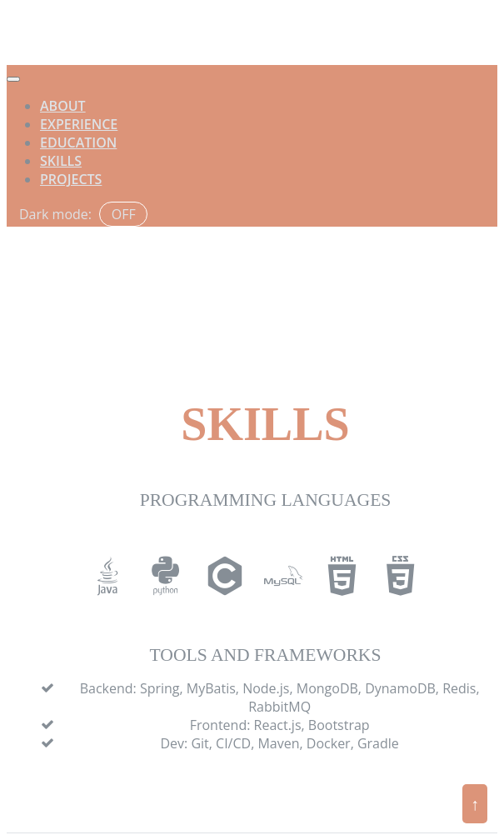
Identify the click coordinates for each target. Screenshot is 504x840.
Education (78, 142)
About (63, 106)
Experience (79, 124)
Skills (61, 161)
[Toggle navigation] (13, 79)
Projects (71, 179)
